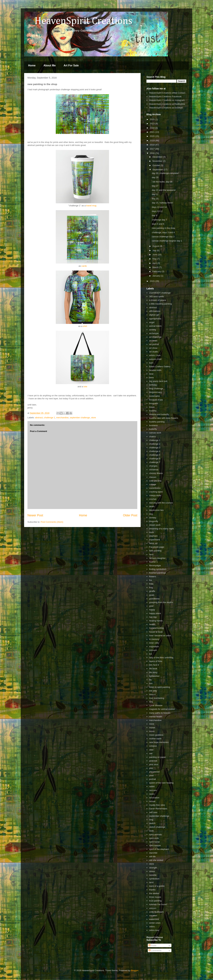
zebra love (154, 930)
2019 (153, 141)
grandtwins (154, 599)
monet (152, 728)
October (157, 165)
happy (152, 610)
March (156, 267)
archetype (154, 333)
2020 (153, 136)
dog (151, 514)
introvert (153, 650)
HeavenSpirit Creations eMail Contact (167, 93)
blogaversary (155, 392)
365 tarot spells (156, 296)
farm (151, 554)
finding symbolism (158, 569)
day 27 (155, 186)
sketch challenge (157, 827)
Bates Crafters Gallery (160, 366)
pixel (151, 775)
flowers (153, 576)
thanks (152, 890)
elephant (153, 536)
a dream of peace (158, 300)
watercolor (154, 919)
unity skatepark (156, 912)
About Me (50, 65)
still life (152, 856)
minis (152, 724)
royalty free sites (157, 805)
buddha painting (157, 422)
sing (151, 820)
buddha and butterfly (159, 414)
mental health (156, 717)
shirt (85, 326)
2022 (153, 128)
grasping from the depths (161, 602)
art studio (154, 352)
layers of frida (156, 661)
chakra (152, 437)
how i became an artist (160, 636)
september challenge (80, 418)
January (157, 276)
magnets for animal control (162, 709)
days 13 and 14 (159, 207)
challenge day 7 (159, 220)
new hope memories (159, 742)
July (155, 250)
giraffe (152, 591)
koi (151, 654)
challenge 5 (155, 455)
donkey (153, 518)
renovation (154, 798)
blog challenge (156, 389)
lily (150, 680)
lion (151, 683)
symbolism (154, 879)
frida (151, 584)
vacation (153, 916)
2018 (153, 145)
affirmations (155, 311)
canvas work (155, 433)
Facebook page (157, 547)
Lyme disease (156, 705)
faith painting (155, 551)
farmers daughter (157, 558)
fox (151, 580)
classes (153, 477)
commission (155, 488)
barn (151, 363)
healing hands (156, 621)
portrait (152, 779)
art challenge (155, 337)
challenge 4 (155, 451)
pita (151, 768)
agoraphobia (155, 319)
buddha (153, 411)
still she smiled (156, 860)
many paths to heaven (160, 713)
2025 (153, 119)
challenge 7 (155, 462)
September (158, 170)
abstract (39, 418)
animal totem (155, 326)
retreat (152, 801)
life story (153, 672)
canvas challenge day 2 (163, 237)
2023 (153, 124)
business (153, 425)
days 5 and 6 (158, 224)
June (155, 255)
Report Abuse (155, 937)
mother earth (155, 739)
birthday (153, 385)
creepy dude (155, 495)
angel (152, 322)
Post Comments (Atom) (52, 522)
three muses (155, 897)
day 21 (155, 194)
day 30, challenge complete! (165, 173)
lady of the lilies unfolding (161, 658)
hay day (153, 617)
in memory (154, 639)
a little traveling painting (160, 304)
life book (153, 669)
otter (151, 750)
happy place (155, 613)
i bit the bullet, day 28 (162, 182)
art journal (154, 344)
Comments (155, 950)
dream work (155, 525)
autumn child (155, 359)
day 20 (155, 199)
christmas (154, 470)
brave (152, 407)
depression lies (156, 510)
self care (153, 812)
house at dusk (156, 632)
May (155, 259)
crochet (153, 499)
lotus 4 (152, 694)
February (157, 271)
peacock (153, 761)
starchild (153, 853)
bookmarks (154, 396)
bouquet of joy (156, 400)
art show (153, 348)
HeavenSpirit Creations (79, 21)
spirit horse (154, 842)
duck (151, 532)
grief (151, 606)
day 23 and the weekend (164, 190)
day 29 (155, 177)
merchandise (62, 418)
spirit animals (155, 834)
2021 (153, 132)
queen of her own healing (161, 783)
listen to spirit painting (160, 687)
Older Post (130, 515)
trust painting (155, 901)
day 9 (154, 215)
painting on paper (157, 757)
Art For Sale (71, 65)
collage (153, 484)
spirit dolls (154, 838)
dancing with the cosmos (161, 503)
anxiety (153, 330)
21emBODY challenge (160, 293)
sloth (151, 831)
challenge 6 (155, 459)
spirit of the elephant (159, 849)
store (93, 418)
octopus (153, 746)
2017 (153, 149)
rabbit (152, 786)
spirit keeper (155, 845)
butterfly (153, 429)
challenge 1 (50, 418)
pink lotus (154, 764)
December (158, 157)
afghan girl (154, 315)
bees (151, 378)
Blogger (135, 970)
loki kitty (153, 691)
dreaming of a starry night (161, 529)
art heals (153, 341)
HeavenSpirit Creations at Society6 (166, 108)
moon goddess (156, 735)
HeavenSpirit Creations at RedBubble (167, 104)
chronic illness (156, 473)
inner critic (154, 643)
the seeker (154, 893)
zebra (152, 927)
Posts (152, 945)
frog (151, 587)
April (155, 263)
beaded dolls (155, 370)
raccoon (153, 790)
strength (153, 868)
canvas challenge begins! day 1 (167, 241)
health (152, 624)
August (156, 246)
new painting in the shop (163, 228)
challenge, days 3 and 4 (163, 232)
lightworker (154, 676)
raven (152, 794)
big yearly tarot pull (158, 381)
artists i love (155, 355)
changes (153, 466)
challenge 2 (155, 444)
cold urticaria (155, 481)
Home (32, 65)
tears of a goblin (157, 886)
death (152, 506)
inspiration (154, 647)
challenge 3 (155, 448)
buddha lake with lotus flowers (163, 418)
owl (151, 753)
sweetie (153, 875)
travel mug (91, 206)
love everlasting (157, 698)
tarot (151, 882)
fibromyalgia (155, 565)
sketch (152, 823)
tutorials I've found (158, 904)
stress (152, 871)
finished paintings (157, 573)
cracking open (156, 492)
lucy (151, 702)
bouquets (154, 403)
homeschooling (156, 628)
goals (152, 595)
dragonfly (154, 521)
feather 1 (153, 562)
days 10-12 (157, 211)
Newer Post (35, 515)
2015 (153, 281)
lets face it (154, 665)
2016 (153, 153)
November (158, 161)
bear (151, 374)
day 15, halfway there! (162, 203)
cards (84, 266)
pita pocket (154, 772)
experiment (154, 540)
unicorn (153, 908)
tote (85, 387)
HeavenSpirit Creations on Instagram (167, 100)
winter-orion (155, 923)
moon (152, 731)
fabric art (153, 543)
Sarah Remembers (158, 809)
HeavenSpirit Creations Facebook (165, 96)
